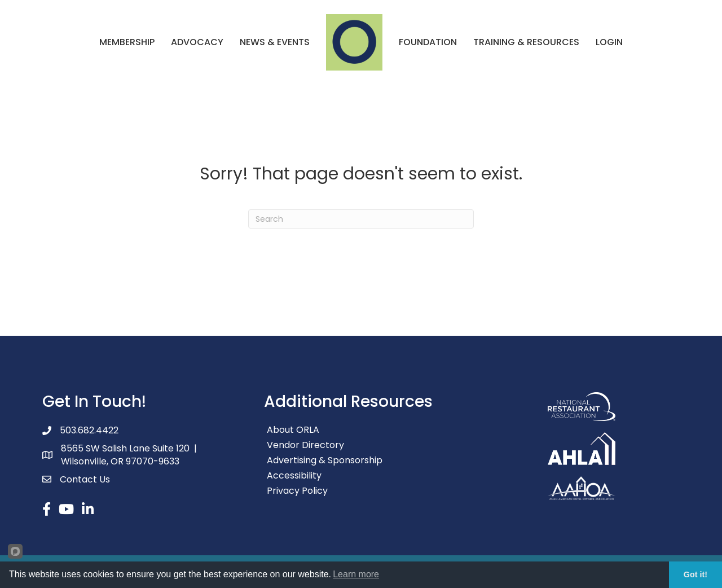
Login (609, 42)
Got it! (695, 574)
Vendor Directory (305, 445)
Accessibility (294, 475)
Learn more (356, 574)
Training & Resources (526, 42)
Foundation (428, 42)
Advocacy (197, 42)
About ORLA (293, 430)
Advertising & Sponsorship (325, 460)
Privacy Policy (297, 491)
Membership (127, 42)
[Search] (361, 219)
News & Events (275, 42)
